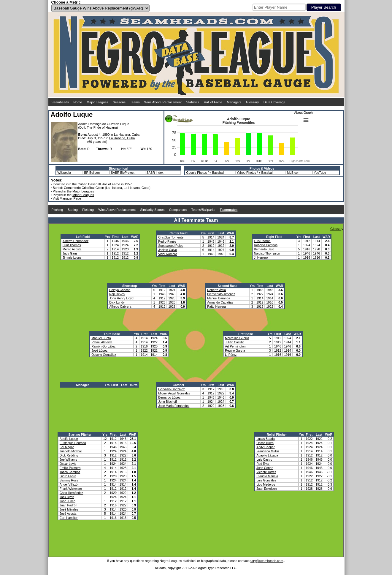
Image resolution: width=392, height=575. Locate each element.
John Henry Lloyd (121, 298)
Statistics (193, 102)
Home (78, 102)
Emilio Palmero (70, 468)
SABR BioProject (123, 173)
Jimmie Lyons (72, 258)
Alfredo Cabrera (120, 307)
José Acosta (68, 514)
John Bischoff (168, 402)
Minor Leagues (83, 195)
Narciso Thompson (267, 253)
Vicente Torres (266, 472)
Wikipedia (64, 173)
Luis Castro (264, 459)
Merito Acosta (72, 249)
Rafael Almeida (102, 342)
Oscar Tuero (265, 443)
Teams (135, 102)
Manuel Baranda (219, 298)
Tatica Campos (70, 472)
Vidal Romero (168, 254)
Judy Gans (70, 253)
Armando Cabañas (220, 302)
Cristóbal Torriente (171, 237)
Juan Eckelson (266, 489)
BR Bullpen (92, 173)
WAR (135, 237)
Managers (234, 102)
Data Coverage (274, 102)
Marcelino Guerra (237, 338)
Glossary (252, 102)
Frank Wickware (71, 489)
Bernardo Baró (264, 249)
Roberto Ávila (216, 290)
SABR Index (155, 173)
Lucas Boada (265, 439)
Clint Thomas (72, 245)
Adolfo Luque (69, 439)
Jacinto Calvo (168, 250)
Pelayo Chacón (120, 290)
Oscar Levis (68, 464)
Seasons (119, 102)
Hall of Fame (213, 102)
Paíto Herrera (216, 307)
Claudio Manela (267, 476)
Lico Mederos (266, 484)
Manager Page (70, 198)
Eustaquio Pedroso (73, 443)
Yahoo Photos (246, 173)
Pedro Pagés (167, 241)
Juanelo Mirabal (71, 451)
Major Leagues (97, 102)
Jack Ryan (67, 497)
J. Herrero (261, 258)
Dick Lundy (117, 302)
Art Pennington (235, 346)
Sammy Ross (69, 480)
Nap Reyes (117, 294)
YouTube (320, 173)
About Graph (303, 113)
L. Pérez (231, 355)
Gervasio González (171, 389)
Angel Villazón (69, 484)
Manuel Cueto (101, 338)
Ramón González (103, 346)
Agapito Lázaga (267, 455)
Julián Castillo (235, 342)
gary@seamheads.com (266, 561)
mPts (134, 385)
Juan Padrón (69, 505)
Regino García (235, 350)
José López (99, 350)
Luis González (266, 480)
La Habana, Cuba (127, 135)
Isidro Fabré (68, 476)
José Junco (68, 501)
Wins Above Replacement (163, 102)
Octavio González (104, 355)
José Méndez (69, 509)
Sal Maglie (67, 447)
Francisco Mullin (268, 451)
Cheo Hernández (71, 493)
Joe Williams (68, 459)
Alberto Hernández (76, 241)
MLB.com (294, 173)
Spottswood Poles (171, 246)
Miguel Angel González (174, 393)
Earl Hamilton (69, 518)
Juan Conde (265, 468)
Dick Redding (69, 455)
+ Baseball (217, 173)
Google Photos (197, 173)
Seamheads (60, 102)
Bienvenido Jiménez (221, 294)
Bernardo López (169, 397)
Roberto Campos (266, 245)
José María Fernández (174, 406)
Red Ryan (263, 464)
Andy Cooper (265, 447)
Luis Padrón (262, 241)
